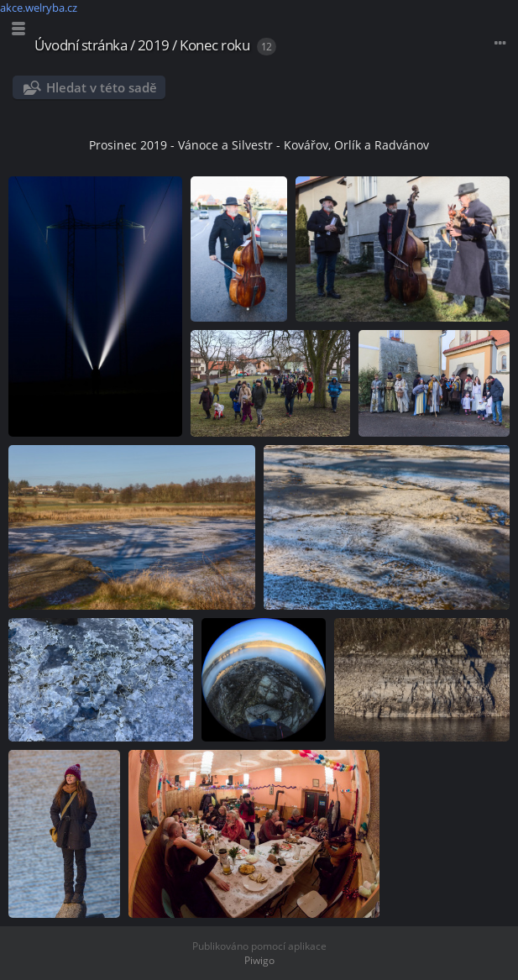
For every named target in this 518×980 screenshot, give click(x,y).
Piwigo (259, 960)
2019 (154, 45)
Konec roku (215, 45)
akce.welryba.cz (39, 8)
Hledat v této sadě (102, 87)
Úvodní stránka (81, 45)
